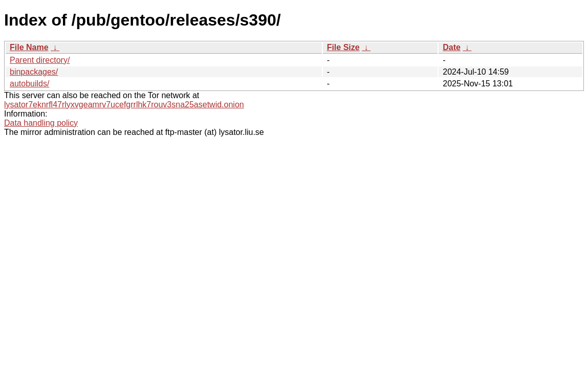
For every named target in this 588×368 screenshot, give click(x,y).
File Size (343, 47)
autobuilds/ (29, 84)
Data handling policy (41, 123)
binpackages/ (34, 72)
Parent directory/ (40, 60)
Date (452, 47)
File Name (29, 47)
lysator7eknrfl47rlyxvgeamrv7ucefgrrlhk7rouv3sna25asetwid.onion (124, 105)
